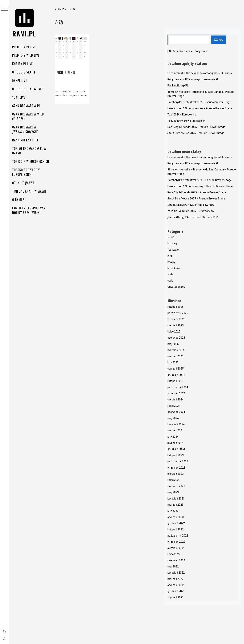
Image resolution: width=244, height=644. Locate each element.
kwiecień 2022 (189, 611)
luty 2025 (186, 401)
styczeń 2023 (189, 555)
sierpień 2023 (189, 512)
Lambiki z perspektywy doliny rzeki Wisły (31, 210)
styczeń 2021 (189, 636)
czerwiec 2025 (189, 376)
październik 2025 (191, 351)
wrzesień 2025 (189, 358)
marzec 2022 (189, 617)
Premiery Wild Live (28, 55)
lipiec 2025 (187, 370)
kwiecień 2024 (189, 463)
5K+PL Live (22, 81)
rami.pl (26, 33)
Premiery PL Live (26, 47)
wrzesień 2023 (189, 506)
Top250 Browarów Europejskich (28, 172)
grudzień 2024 (189, 413)
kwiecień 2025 (189, 389)
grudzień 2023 (189, 487)
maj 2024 (186, 457)
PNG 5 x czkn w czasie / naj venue (201, 51)
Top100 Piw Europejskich (33, 161)
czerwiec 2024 (189, 450)
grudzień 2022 (189, 562)
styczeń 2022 (189, 624)
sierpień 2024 (189, 438)
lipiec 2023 (187, 518)
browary (186, 282)
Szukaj (230, 40)
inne (183, 294)
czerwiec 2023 (189, 525)
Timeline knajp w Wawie (32, 191)
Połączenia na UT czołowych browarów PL (206, 84)
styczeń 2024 (189, 481)
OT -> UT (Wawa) (26, 183)
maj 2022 (186, 605)
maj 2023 (186, 531)
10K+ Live (21, 97)
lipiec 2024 (187, 444)
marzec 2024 (189, 469)
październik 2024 (191, 426)
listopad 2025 (189, 345)
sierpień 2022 (189, 586)
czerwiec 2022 (189, 599)
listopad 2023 (189, 494)
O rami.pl (21, 200)
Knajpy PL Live (24, 64)
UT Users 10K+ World (30, 89)
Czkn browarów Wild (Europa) (30, 116)
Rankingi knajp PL (27, 140)
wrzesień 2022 (189, 580)
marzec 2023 (189, 543)
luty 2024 (186, 475)
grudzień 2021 (189, 630)
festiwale (186, 288)
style (183, 319)
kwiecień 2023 (189, 537)
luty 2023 (186, 549)
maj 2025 (186, 382)
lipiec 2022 (187, 593)
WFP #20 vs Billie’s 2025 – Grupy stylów (204, 249)
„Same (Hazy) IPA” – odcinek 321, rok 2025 (206, 256)
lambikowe (81, 60)
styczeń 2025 (189, 407)
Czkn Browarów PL (28, 106)
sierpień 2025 (189, 364)
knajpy (67, 60)
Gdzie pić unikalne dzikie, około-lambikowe (82, 71)
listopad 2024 (189, 420)
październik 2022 (191, 574)
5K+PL (184, 276)
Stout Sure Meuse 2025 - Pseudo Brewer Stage (209, 150)
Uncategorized (189, 325)
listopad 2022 (189, 568)
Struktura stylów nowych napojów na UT (205, 243)
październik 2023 (191, 500)
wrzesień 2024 (189, 432)
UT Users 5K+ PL (26, 72)
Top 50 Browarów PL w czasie (31, 151)
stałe (184, 313)
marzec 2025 (189, 395)
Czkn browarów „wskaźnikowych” (27, 129)
